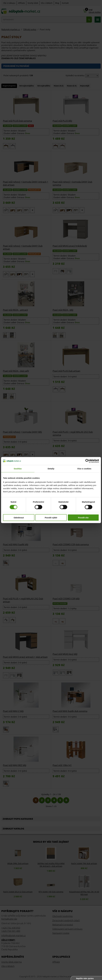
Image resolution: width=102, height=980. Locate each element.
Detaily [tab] (51, 468)
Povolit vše (83, 518)
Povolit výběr (51, 518)
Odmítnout (19, 518)
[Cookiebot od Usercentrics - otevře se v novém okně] (87, 461)
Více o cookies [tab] (84, 468)
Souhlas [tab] (18, 468)
